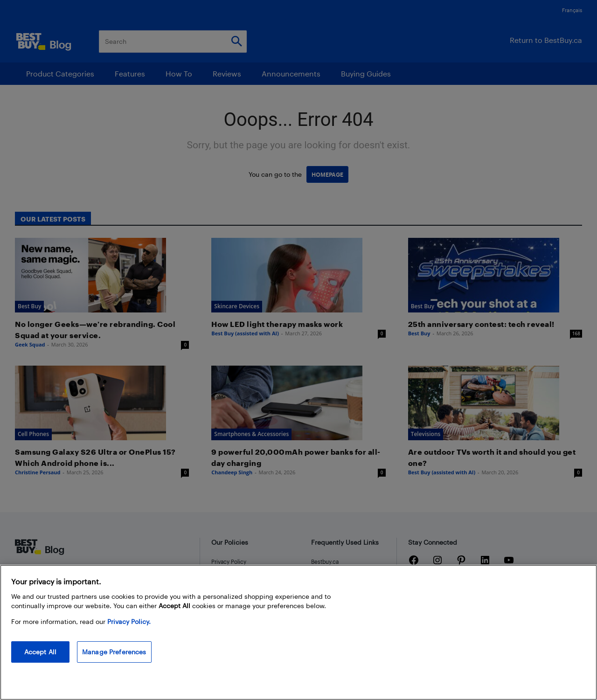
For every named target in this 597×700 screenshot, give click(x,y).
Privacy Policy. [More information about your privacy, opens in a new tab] (129, 621)
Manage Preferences (114, 652)
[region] (298, 632)
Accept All (40, 652)
